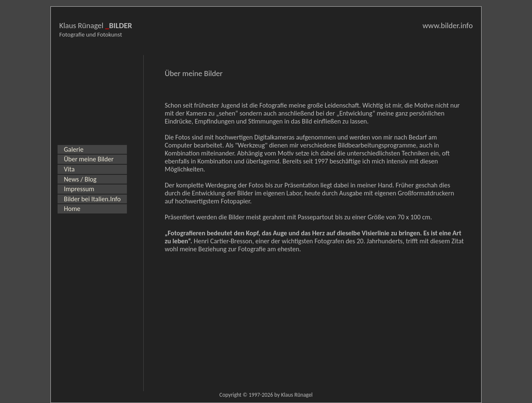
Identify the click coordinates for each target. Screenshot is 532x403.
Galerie (74, 149)
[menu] (92, 179)
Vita (69, 169)
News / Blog (80, 179)
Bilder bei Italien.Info (92, 199)
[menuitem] (92, 150)
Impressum (79, 189)
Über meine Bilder (89, 159)
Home (72, 209)
